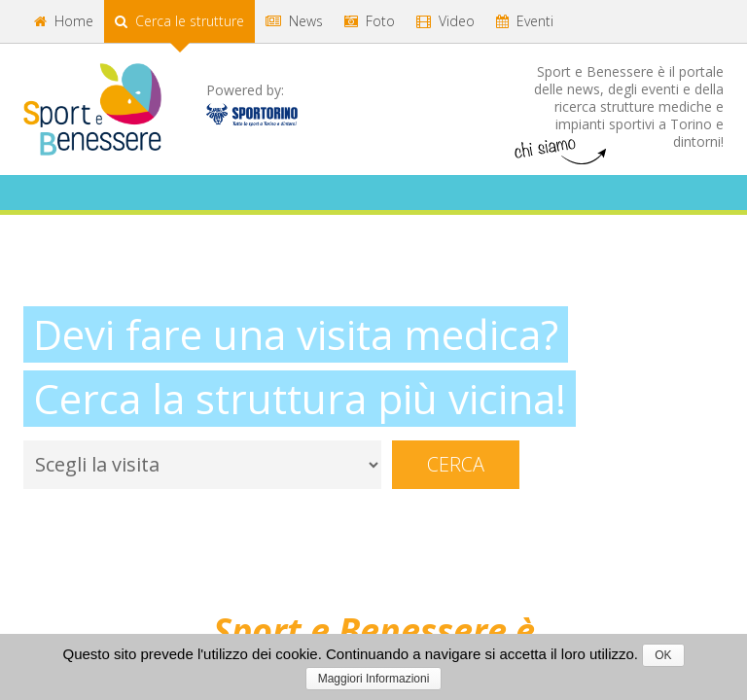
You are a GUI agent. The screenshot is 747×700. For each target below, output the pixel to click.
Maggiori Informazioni (374, 679)
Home (64, 21)
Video (445, 21)
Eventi (525, 21)
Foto (370, 21)
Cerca (456, 464)
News (294, 21)
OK (663, 655)
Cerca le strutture (179, 21)
